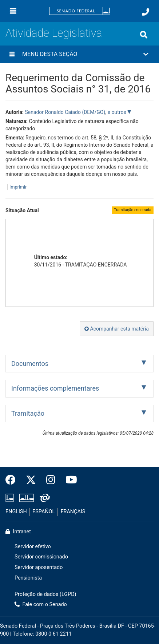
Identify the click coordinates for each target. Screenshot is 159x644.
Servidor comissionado (41, 557)
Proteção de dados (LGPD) (45, 594)
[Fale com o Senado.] (146, 12)
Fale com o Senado (41, 605)
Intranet (18, 532)
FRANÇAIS (73, 512)
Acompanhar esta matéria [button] (117, 329)
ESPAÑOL (44, 512)
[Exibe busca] (144, 35)
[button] (79, 54)
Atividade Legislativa (54, 33)
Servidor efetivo (33, 547)
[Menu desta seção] (12, 54)
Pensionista (28, 578)
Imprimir (18, 187)
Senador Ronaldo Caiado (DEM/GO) (65, 112)
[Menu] (13, 11)
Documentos (30, 364)
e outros (118, 112)
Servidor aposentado (39, 567)
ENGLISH (16, 512)
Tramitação (28, 413)
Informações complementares (55, 388)
